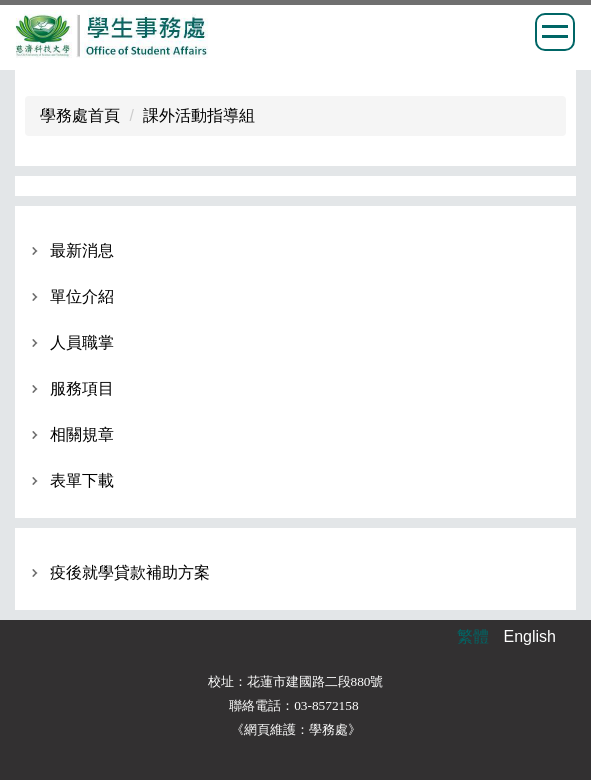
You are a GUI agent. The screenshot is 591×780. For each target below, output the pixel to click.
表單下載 (82, 480)
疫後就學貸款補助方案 (130, 572)
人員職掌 (82, 342)
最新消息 (82, 250)
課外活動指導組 (199, 115)
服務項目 (82, 388)
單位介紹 (82, 296)
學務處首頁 (80, 115)
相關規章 (82, 434)
